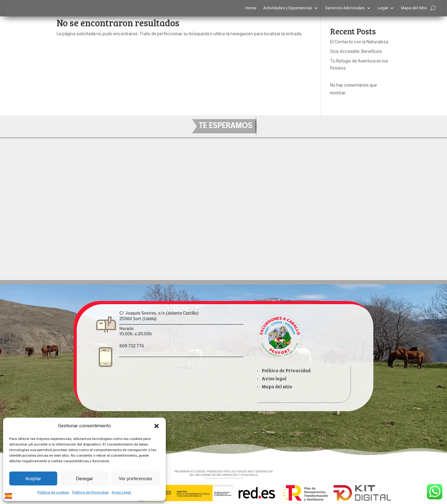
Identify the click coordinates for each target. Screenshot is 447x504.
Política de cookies (53, 492)
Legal (383, 8)
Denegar (84, 479)
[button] (157, 426)
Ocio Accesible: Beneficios (356, 51)
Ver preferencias (135, 479)
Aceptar (33, 479)
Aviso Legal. (122, 492)
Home (251, 8)
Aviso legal (274, 378)
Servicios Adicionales (345, 8)
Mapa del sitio (277, 386)
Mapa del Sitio (414, 8)
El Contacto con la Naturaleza (359, 42)
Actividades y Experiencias (288, 8)
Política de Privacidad (90, 492)
